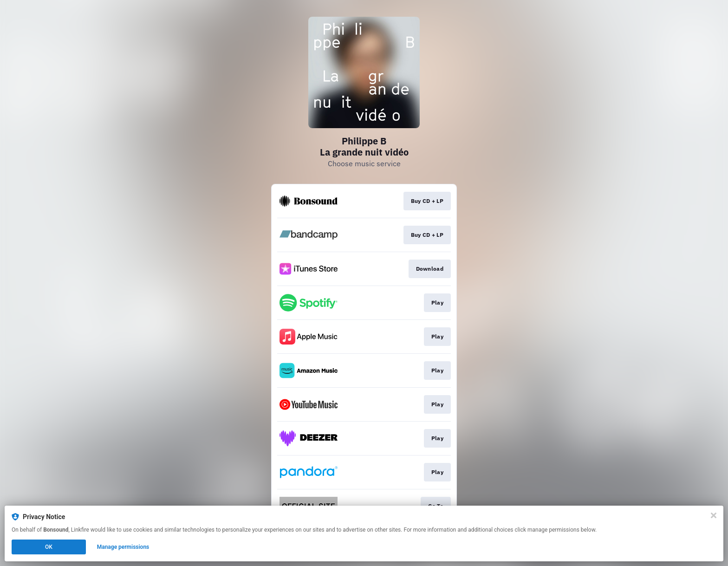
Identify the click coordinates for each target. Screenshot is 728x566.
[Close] (714, 515)
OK (49, 547)
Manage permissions (123, 547)
